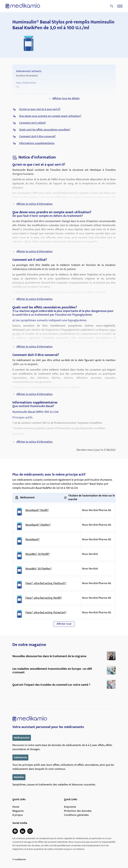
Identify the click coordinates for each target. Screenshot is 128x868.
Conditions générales (76, 815)
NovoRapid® (33, 540)
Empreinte (70, 807)
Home (16, 807)
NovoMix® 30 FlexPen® (39, 569)
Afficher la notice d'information (33, 204)
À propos (18, 815)
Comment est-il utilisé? (33, 123)
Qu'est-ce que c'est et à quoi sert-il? (40, 109)
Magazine (18, 811)
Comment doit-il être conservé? (37, 137)
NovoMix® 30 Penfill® (38, 554)
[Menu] (120, 6)
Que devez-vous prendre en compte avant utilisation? (50, 116)
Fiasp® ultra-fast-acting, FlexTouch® (46, 583)
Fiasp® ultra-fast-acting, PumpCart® (46, 613)
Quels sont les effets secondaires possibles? (45, 130)
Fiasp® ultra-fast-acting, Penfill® (44, 598)
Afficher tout (64, 624)
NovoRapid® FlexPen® (38, 525)
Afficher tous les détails (64, 98)
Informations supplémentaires (37, 143)
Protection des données (78, 811)
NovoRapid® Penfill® (37, 510)
